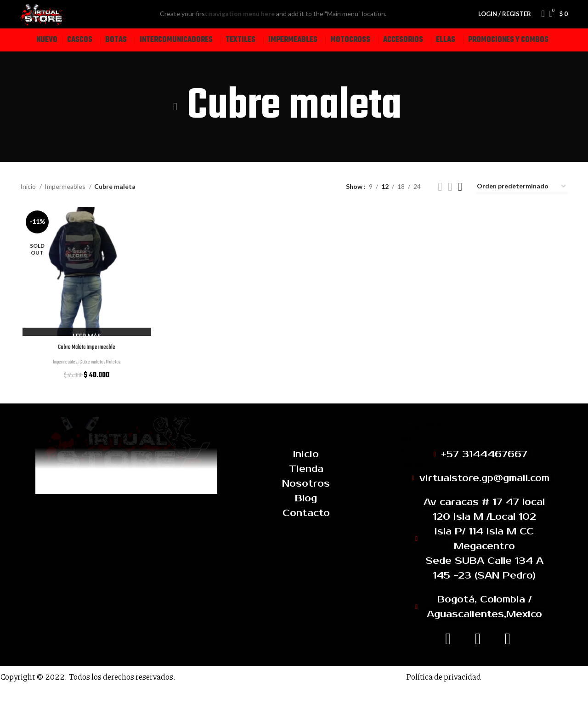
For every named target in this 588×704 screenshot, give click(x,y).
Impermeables (66, 206)
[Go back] (175, 126)
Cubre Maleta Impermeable (85, 368)
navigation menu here (262, 24)
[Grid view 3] (450, 207)
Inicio (29, 206)
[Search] (540, 24)
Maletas (119, 383)
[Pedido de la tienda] (522, 207)
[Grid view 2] (440, 207)
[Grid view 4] (460, 207)
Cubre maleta (93, 383)
